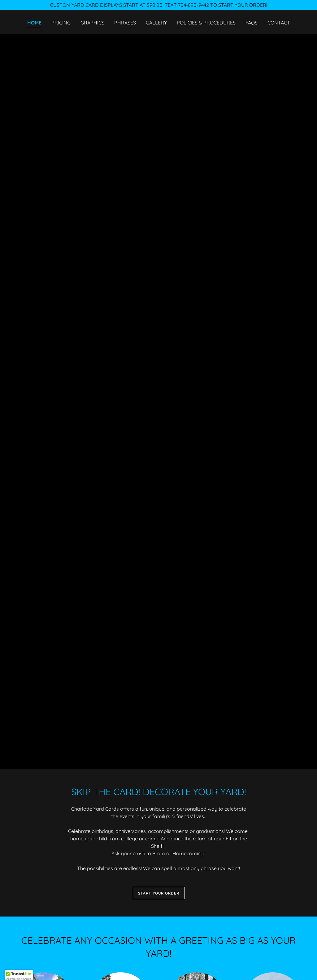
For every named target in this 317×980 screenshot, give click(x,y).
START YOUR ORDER (159, 893)
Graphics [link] (92, 23)
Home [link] (34, 23)
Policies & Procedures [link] (206, 23)
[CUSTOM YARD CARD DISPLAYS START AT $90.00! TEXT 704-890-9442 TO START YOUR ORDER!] (158, 5)
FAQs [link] (252, 23)
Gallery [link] (156, 23)
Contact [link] (279, 23)
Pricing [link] (61, 23)
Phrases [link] (125, 23)
